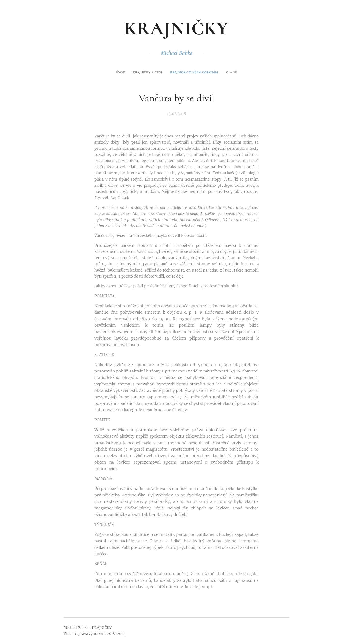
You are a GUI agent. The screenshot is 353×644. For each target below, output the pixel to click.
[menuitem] (167, 73)
